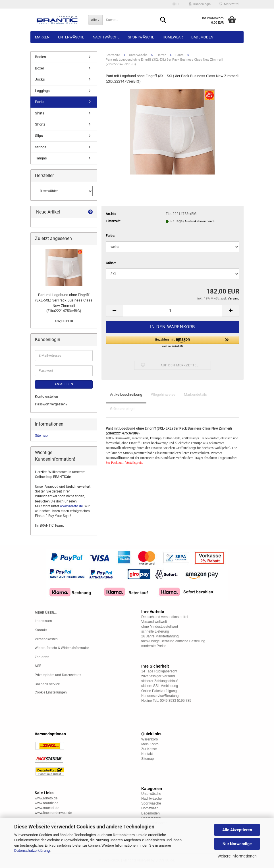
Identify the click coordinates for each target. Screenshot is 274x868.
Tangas (41, 158)
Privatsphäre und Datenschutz (58, 675)
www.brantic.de (46, 803)
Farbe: (110, 236)
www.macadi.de (47, 808)
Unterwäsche (71, 37)
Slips (39, 136)
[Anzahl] (173, 311)
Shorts (40, 124)
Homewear (173, 37)
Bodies (41, 57)
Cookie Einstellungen (51, 692)
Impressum (43, 621)
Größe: (111, 263)
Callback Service (47, 684)
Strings (41, 147)
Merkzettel (229, 4)
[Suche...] (95, 20)
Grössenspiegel (123, 409)
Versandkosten (46, 639)
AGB (38, 666)
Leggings (42, 91)
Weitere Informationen (237, 856)
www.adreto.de (71, 506)
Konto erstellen (46, 397)
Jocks (40, 79)
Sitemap (41, 436)
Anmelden (64, 384)
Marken (42, 37)
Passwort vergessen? (51, 404)
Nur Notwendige (237, 844)
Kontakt (41, 630)
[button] (176, 4)
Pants (40, 102)
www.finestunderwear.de (53, 813)
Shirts (40, 113)
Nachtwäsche (106, 37)
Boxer (40, 68)
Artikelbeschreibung (126, 394)
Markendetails (195, 394)
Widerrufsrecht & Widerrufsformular (62, 648)
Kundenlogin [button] (200, 4)
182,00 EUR (64, 321)
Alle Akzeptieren (237, 830)
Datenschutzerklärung (32, 850)
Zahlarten (42, 657)
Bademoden (202, 37)
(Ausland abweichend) (199, 221)
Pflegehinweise (163, 394)
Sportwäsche (141, 37)
